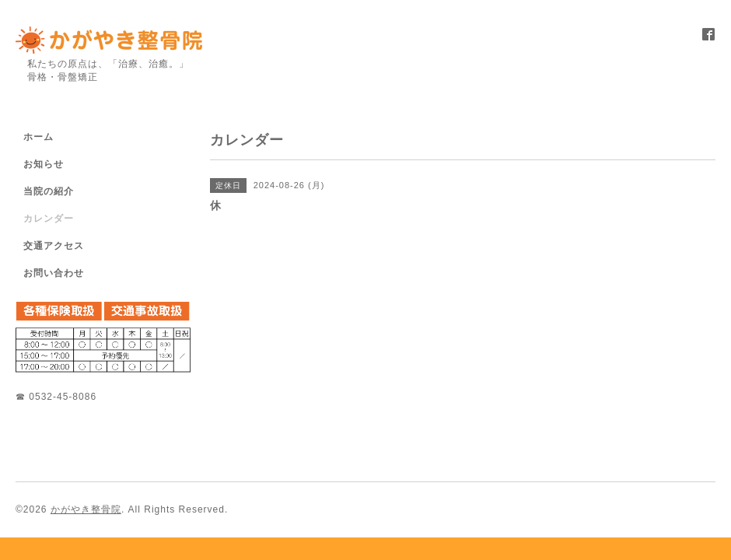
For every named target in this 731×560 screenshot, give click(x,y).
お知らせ (44, 164)
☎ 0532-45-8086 (56, 397)
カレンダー (49, 219)
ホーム (38, 137)
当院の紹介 (49, 191)
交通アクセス (54, 246)
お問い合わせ (54, 273)
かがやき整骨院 (86, 509)
